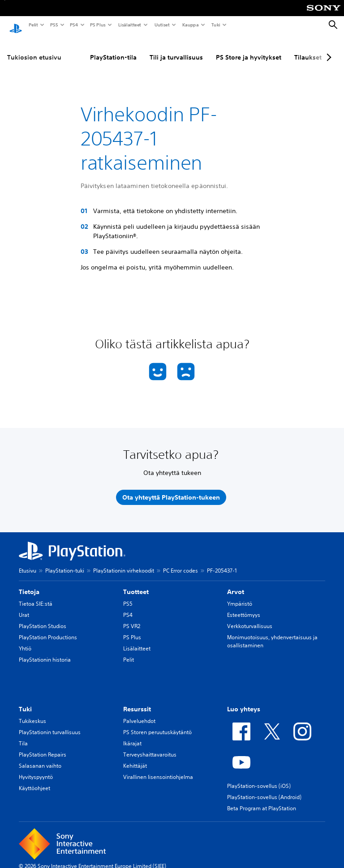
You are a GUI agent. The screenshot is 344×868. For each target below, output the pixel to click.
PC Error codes (181, 562)
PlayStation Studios (43, 618)
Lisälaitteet (129, 25)
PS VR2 (132, 618)
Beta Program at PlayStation (262, 800)
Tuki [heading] (25, 701)
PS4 (73, 25)
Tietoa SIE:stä (36, 595)
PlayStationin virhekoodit (124, 562)
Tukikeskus (32, 712)
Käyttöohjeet (34, 780)
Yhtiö (25, 640)
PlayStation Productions (48, 629)
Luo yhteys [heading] (244, 701)
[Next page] (327, 49)
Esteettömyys (244, 606)
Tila (23, 735)
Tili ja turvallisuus (176, 49)
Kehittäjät (135, 757)
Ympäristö (240, 595)
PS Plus (97, 25)
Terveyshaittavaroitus (150, 746)
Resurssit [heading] (137, 701)
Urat (24, 606)
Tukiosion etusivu (34, 49)
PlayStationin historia (45, 651)
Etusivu (28, 562)
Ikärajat (132, 735)
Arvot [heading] (236, 583)
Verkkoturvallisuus (250, 618)
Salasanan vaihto (40, 757)
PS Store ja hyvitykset (249, 49)
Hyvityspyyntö (36, 768)
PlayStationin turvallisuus (50, 724)
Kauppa (190, 25)
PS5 (54, 25)
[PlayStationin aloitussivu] (16, 25)
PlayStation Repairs (43, 746)
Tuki (215, 25)
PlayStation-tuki (65, 562)
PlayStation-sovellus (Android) (264, 789)
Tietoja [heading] (29, 583)
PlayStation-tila (113, 49)
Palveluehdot (139, 712)
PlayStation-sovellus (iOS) (259, 777)
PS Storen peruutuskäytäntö (157, 724)
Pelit (33, 25)
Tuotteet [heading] (136, 583)
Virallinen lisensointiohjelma (158, 768)
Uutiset (162, 25)
